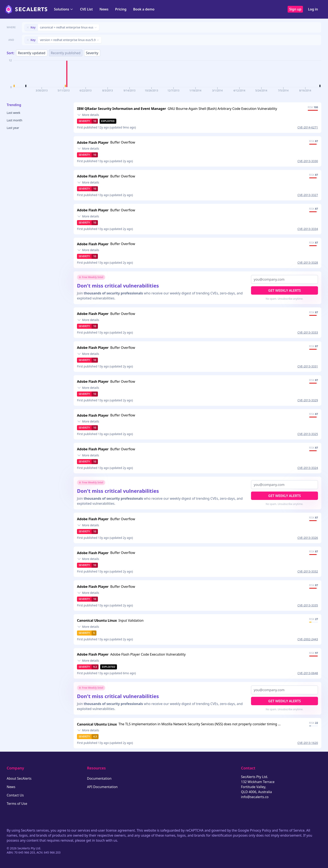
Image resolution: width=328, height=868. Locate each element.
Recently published (66, 53)
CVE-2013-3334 (308, 229)
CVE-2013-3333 (308, 332)
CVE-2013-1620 (308, 743)
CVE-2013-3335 (308, 605)
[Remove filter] (28, 27)
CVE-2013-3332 (308, 571)
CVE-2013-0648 (308, 673)
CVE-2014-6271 (308, 127)
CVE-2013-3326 (308, 538)
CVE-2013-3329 (308, 400)
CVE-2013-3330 (308, 161)
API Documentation (102, 787)
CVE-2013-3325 (308, 434)
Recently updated (32, 53)
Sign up (295, 9)
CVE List (86, 9)
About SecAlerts (19, 778)
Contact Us (15, 795)
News (104, 9)
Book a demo (144, 9)
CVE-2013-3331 (308, 366)
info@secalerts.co (255, 797)
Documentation (99, 778)
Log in (313, 9)
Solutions (64, 9)
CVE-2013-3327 (308, 195)
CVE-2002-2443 (308, 639)
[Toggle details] (88, 115)
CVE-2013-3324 (308, 468)
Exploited (108, 121)
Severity (92, 53)
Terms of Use (17, 804)
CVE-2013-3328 (308, 263)
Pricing (121, 9)
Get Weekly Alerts (284, 290)
